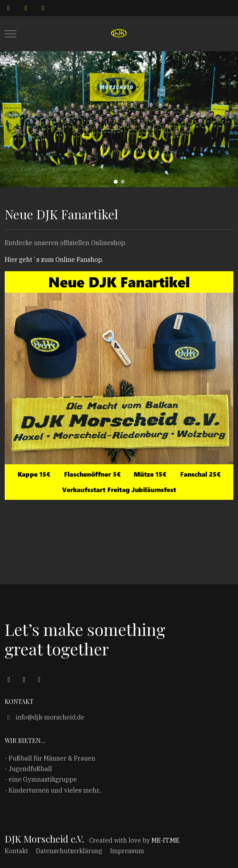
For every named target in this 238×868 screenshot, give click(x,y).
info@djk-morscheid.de (45, 717)
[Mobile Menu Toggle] (11, 34)
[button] (116, 182)
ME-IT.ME (165, 840)
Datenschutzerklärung (69, 851)
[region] (119, 119)
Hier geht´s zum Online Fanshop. (54, 260)
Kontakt (16, 851)
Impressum (127, 851)
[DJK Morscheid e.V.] (119, 34)
